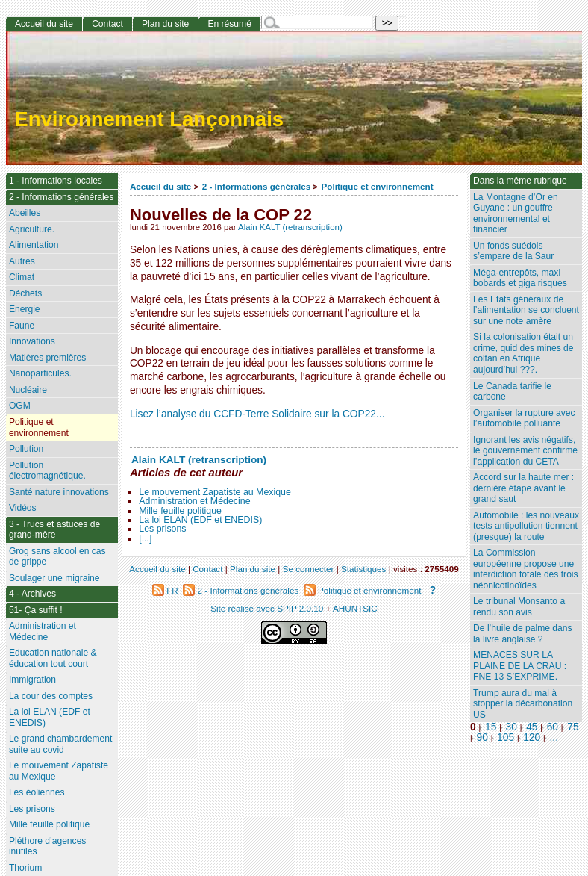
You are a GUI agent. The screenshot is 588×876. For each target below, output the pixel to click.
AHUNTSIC (355, 608)
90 (482, 737)
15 (491, 727)
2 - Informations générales (256, 186)
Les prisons (162, 529)
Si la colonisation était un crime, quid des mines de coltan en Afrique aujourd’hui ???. (523, 353)
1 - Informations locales (56, 181)
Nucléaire (28, 390)
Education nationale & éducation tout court (53, 658)
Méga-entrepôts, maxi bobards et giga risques (520, 278)
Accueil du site (161, 186)
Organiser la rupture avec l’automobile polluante (524, 419)
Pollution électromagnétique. (47, 471)
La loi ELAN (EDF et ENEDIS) (200, 520)
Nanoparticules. (40, 373)
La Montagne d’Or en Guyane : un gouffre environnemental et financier (516, 214)
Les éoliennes (37, 792)
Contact (107, 24)
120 (532, 737)
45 (532, 727)
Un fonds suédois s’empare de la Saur (513, 251)
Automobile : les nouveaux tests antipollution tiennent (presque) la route (526, 526)
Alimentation (34, 245)
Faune (22, 326)
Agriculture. (32, 229)
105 (506, 737)
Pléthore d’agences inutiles (48, 847)
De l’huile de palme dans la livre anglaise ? (522, 634)
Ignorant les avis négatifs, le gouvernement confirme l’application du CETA (525, 451)
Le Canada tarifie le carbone (512, 392)
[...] (145, 538)
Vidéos (23, 508)
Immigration (32, 680)
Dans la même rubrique (520, 181)
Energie (25, 309)
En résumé (229, 24)
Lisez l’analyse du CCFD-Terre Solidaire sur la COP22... (257, 414)
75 (573, 727)
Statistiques (363, 569)
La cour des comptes (51, 696)
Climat (22, 277)
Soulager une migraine (54, 578)
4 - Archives (32, 594)
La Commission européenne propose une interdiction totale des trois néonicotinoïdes (526, 569)
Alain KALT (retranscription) (290, 227)
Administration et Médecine (194, 501)
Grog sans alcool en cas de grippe (57, 557)
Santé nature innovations (59, 492)
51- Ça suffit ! (36, 610)
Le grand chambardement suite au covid (61, 744)
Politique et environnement (378, 186)
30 (512, 727)
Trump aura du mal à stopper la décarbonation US (523, 704)
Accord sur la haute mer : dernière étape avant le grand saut (523, 488)
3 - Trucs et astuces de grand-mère (54, 530)
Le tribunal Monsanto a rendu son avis (519, 607)
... (554, 737)
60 (553, 727)
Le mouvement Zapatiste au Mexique (215, 492)
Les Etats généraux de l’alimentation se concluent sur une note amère (526, 310)
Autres (22, 261)
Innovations (32, 341)
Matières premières (48, 358)
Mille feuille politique (180, 511)
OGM (20, 406)
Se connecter (309, 569)
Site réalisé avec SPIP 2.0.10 (267, 608)
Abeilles (25, 213)
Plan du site (165, 24)
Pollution (26, 449)
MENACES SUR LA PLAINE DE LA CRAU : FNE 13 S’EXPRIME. (520, 666)
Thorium (25, 868)
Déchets (25, 293)
